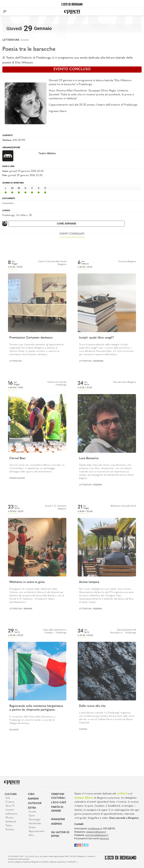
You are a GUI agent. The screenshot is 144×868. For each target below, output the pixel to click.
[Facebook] (76, 845)
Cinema (10, 802)
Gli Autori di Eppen (60, 834)
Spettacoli (11, 822)
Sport (32, 816)
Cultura (11, 794)
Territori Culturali (58, 796)
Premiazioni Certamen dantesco (31, 338)
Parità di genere (57, 809)
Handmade (35, 824)
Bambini (33, 799)
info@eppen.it (95, 829)
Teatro (9, 826)
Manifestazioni (17, 478)
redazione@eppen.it (96, 832)
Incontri (14, 730)
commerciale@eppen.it (97, 835)
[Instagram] (80, 845)
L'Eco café (59, 803)
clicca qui (104, 838)
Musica (9, 818)
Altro (31, 835)
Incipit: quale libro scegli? (96, 338)
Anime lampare (89, 582)
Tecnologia (35, 820)
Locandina (8, 203)
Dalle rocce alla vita (92, 706)
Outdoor (35, 803)
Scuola (32, 812)
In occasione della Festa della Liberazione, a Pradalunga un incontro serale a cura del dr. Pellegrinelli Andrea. (32, 720)
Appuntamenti (36, 831)
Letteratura (11, 40)
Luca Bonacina (89, 458)
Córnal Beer (18, 458)
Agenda (57, 824)
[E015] (85, 845)
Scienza (83, 729)
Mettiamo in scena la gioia (27, 582)
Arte (8, 798)
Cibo (31, 794)
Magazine (58, 819)
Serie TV (10, 806)
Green (32, 827)
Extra (32, 808)
